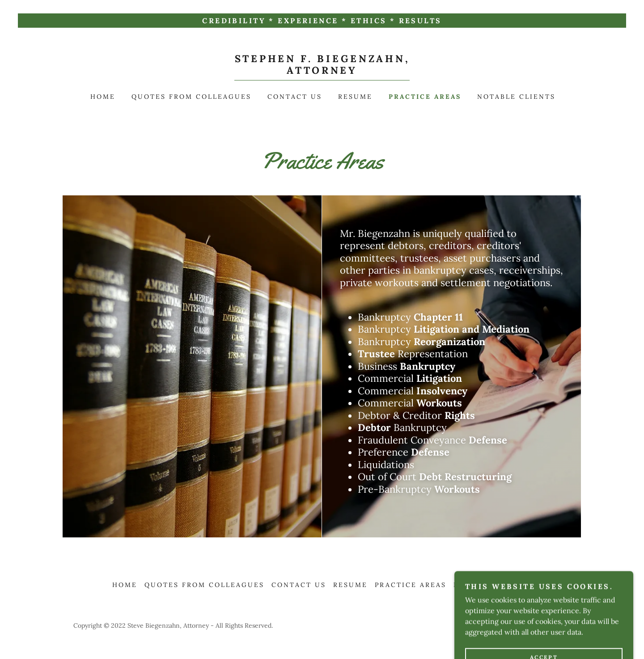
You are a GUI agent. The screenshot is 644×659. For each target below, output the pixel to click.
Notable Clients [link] (516, 97)
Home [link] (103, 97)
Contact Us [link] (295, 97)
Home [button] (125, 585)
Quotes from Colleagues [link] (191, 97)
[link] (322, 71)
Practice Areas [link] (425, 97)
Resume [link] (355, 97)
